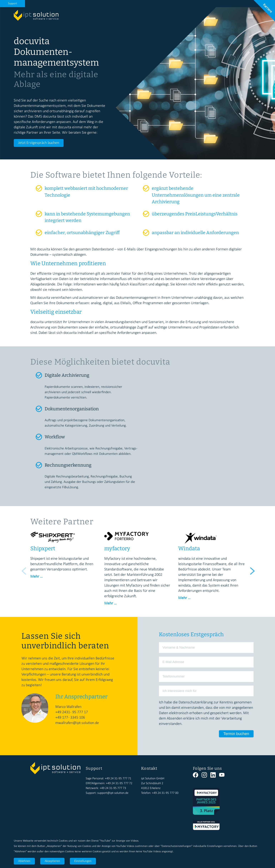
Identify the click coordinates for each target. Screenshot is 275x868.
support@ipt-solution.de (113, 793)
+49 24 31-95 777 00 (165, 793)
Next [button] (252, 569)
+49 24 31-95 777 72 (119, 783)
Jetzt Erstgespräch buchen (39, 143)
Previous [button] (23, 569)
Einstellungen (83, 861)
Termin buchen (236, 734)
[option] (64, 556)
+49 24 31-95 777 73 (113, 788)
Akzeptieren (52, 861)
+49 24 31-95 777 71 (118, 779)
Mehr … (37, 577)
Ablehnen (24, 861)
